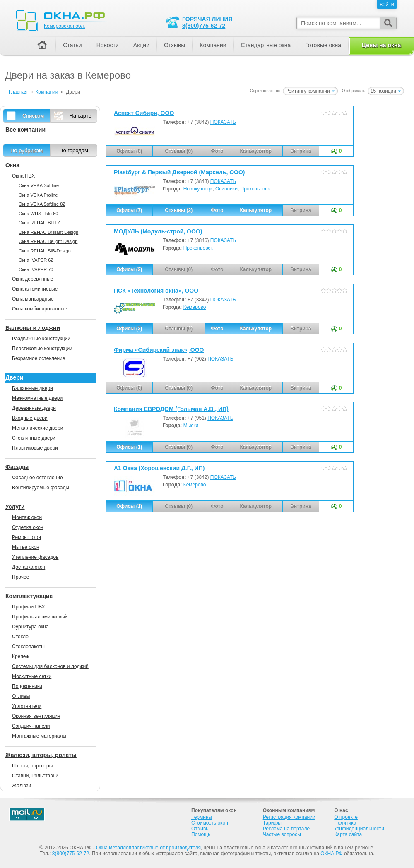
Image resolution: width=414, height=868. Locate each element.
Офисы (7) (129, 210)
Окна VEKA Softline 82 (42, 204)
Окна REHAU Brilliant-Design (48, 232)
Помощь (201, 834)
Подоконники (27, 686)
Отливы (21, 696)
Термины (202, 817)
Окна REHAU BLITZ (39, 223)
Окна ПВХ (23, 176)
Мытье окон (26, 547)
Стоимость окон (210, 823)
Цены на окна (381, 45)
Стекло (20, 637)
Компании (213, 45)
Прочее (20, 577)
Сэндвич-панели (31, 726)
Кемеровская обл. (65, 26)
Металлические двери (37, 428)
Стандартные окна (266, 45)
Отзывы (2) (179, 210)
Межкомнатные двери (37, 398)
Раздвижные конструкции (41, 339)
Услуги (15, 507)
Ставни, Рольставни (35, 776)
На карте (80, 116)
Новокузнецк (198, 189)
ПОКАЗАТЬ (223, 122)
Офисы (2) (129, 269)
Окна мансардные (33, 299)
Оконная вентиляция (36, 716)
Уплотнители (27, 706)
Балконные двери (32, 388)
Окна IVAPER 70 (36, 269)
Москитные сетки (32, 676)
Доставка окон (29, 567)
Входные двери (30, 418)
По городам (74, 150)
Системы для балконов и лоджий (50, 666)
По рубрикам (26, 150)
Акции (141, 45)
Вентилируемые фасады (41, 488)
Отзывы (175, 45)
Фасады (17, 467)
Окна (12, 165)
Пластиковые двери (35, 448)
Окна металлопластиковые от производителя (148, 848)
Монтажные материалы (39, 736)
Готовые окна (323, 45)
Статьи (72, 45)
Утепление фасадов (35, 557)
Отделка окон (28, 527)
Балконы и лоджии (33, 328)
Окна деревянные (33, 279)
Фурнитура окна (30, 627)
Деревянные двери (34, 408)
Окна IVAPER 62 (36, 260)
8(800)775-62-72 (204, 26)
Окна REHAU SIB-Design (45, 251)
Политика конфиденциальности (359, 826)
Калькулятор (256, 210)
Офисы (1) (129, 447)
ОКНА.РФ (331, 854)
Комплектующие (29, 596)
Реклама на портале (286, 829)
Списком (33, 116)
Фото (217, 210)
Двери (14, 377)
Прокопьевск (255, 189)
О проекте (346, 817)
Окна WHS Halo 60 (38, 214)
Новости (108, 45)
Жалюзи (22, 786)
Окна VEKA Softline (39, 185)
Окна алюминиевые (35, 289)
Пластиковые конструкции (42, 349)
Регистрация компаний (289, 817)
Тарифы (272, 823)
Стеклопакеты (28, 647)
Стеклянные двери (34, 438)
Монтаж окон (27, 517)
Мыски (191, 426)
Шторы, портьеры (32, 766)
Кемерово (195, 307)
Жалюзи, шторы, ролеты (41, 755)
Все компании (25, 130)
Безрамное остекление (39, 358)
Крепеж (20, 656)
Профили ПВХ (29, 607)
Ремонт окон (26, 537)
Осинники (226, 189)
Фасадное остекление (37, 478)
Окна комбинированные (40, 309)
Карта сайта (348, 834)
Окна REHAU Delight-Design (48, 241)
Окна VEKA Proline (38, 195)
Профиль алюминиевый (40, 617)
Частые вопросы (282, 834)
